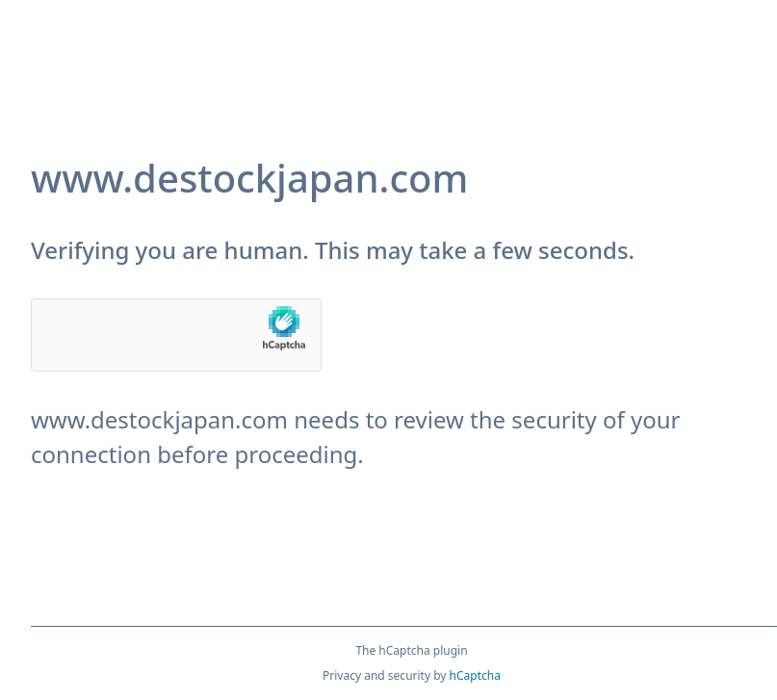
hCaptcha (475, 675)
